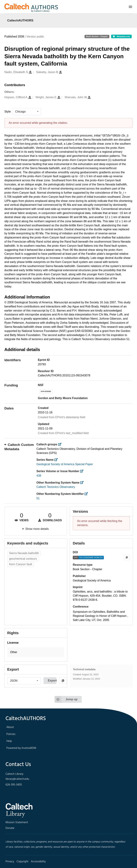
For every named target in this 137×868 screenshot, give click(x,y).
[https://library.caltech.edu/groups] (61, 444)
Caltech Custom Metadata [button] (19, 447)
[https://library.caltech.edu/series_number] (83, 471)
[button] (36, 652)
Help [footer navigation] (9, 741)
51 (38, 498)
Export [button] (52, 681)
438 (39, 476)
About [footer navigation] (10, 727)
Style (8, 112)
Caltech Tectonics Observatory (56, 487)
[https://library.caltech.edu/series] (57, 460)
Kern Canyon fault (21, 564)
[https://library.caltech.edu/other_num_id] (87, 494)
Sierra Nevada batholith (24, 553)
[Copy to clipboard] (127, 557)
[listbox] (27, 112)
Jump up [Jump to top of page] (66, 699)
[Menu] (130, 7)
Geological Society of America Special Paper (65, 464)
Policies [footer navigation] (11, 734)
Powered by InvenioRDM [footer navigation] (21, 748)
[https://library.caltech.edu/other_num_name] (83, 483)
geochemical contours (23, 559)
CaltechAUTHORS (20, 20)
